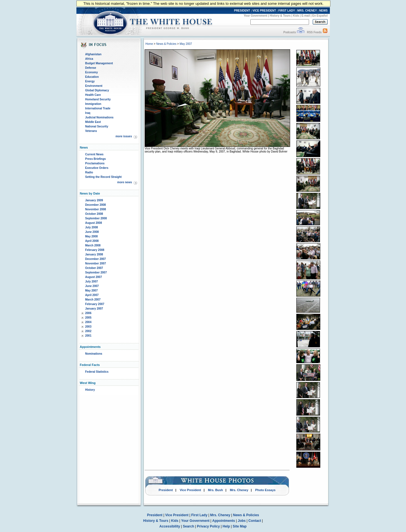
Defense (91, 68)
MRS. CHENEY (307, 11)
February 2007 (95, 304)
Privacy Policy (208, 526)
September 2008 (96, 218)
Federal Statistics (97, 372)
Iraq (88, 113)
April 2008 (92, 241)
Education (92, 77)
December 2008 (95, 205)
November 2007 (96, 263)
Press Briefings (95, 159)
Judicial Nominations (99, 117)
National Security (97, 126)
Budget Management (99, 63)
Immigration (93, 104)
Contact (255, 521)
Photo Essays (265, 490)
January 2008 (94, 254)
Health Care (93, 95)
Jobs (242, 521)
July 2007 (91, 282)
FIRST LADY (287, 11)
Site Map (240, 526)
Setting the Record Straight (103, 177)
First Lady (199, 515)
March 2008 (93, 245)
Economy (91, 72)
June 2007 (92, 286)
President (166, 490)
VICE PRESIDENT (264, 11)
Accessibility (170, 526)
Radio (89, 172)
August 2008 (93, 223)
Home (149, 44)
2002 (88, 331)
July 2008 (91, 227)
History (90, 390)
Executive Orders (97, 168)
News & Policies (166, 44)
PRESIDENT (242, 11)
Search (189, 526)
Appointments (224, 521)
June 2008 (92, 232)
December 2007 (95, 259)
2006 (88, 313)
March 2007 (93, 300)
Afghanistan (93, 54)
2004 (88, 322)
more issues (124, 136)
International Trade (98, 108)
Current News (94, 154)
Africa (89, 59)
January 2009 (94, 200)
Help (226, 526)
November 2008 (96, 209)
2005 (88, 318)
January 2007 (94, 309)
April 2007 (92, 295)
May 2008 (91, 236)
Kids (296, 16)
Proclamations (95, 163)
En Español (320, 16)
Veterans (91, 131)
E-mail (306, 16)
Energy (90, 81)
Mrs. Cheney (239, 490)
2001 (88, 336)
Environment (94, 86)
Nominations (94, 354)
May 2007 (91, 291)
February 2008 (95, 250)
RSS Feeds (314, 32)
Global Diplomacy (97, 90)
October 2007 (94, 268)
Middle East (93, 122)
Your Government (255, 16)
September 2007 (96, 272)
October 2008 (94, 214)
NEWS (323, 11)
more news (125, 182)
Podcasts (290, 32)
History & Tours (280, 16)
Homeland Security (98, 99)
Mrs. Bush (216, 490)
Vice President (190, 490)
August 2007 (93, 277)
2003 (88, 327)
